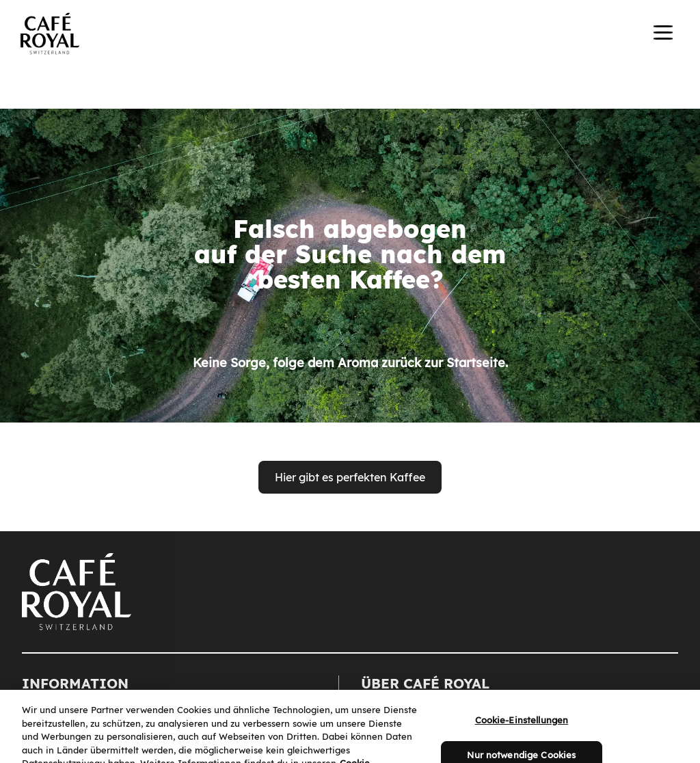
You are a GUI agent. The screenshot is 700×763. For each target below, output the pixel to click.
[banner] (350, 36)
